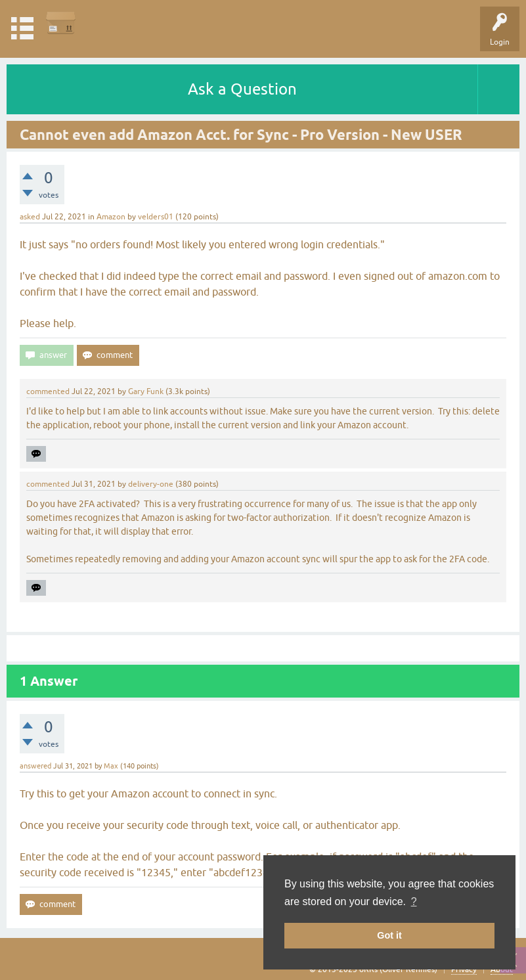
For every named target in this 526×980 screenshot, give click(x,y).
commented (48, 391)
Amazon (111, 217)
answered (35, 766)
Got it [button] (389, 935)
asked (30, 217)
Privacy (464, 969)
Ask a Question (242, 89)
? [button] (414, 902)
